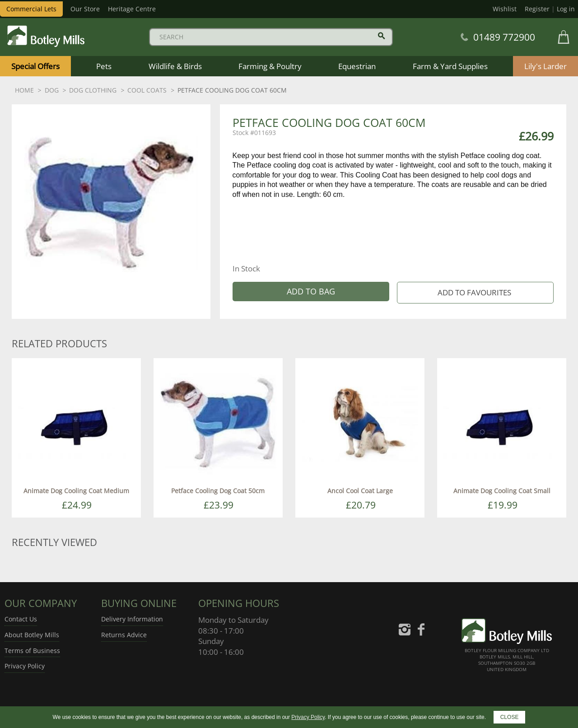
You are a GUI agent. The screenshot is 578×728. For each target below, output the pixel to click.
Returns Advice (124, 635)
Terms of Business (32, 651)
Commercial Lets (31, 9)
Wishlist (505, 9)
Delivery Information (132, 619)
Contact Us (21, 619)
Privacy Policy (25, 666)
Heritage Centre (132, 9)
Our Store (85, 9)
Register (537, 9)
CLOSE (510, 717)
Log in (566, 9)
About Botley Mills (32, 635)
